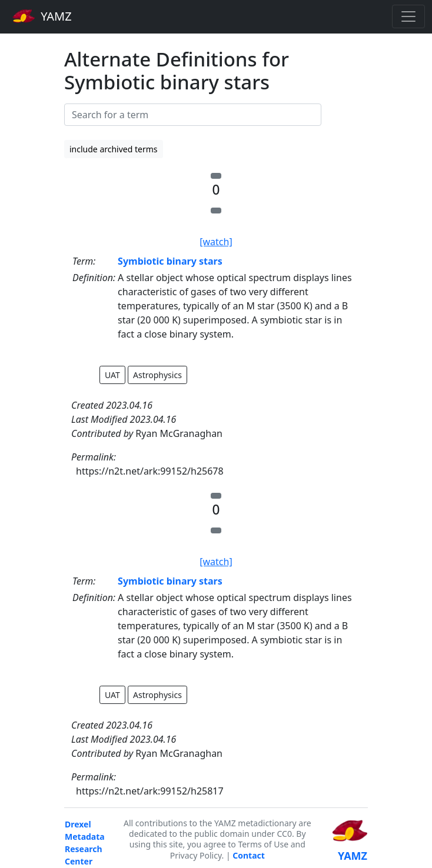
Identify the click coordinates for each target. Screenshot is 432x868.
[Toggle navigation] (408, 16)
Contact (249, 855)
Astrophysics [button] (157, 375)
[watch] (216, 242)
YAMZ (42, 16)
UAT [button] (112, 375)
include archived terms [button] (114, 149)
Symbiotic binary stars (170, 261)
